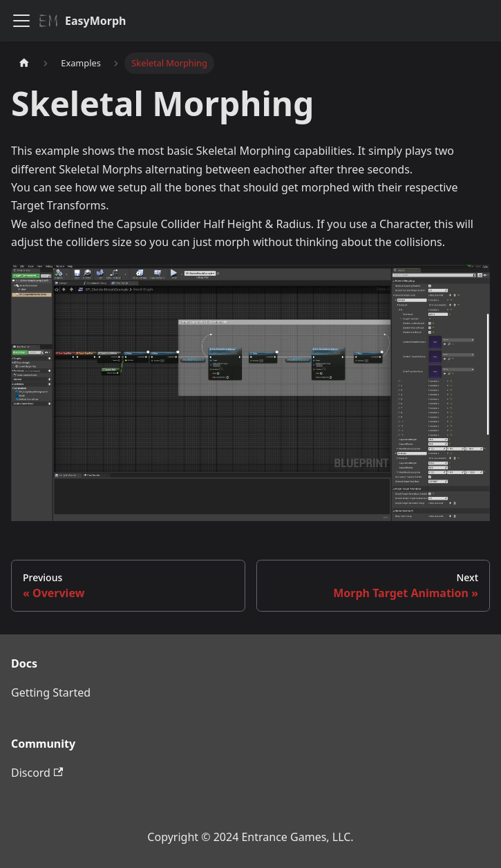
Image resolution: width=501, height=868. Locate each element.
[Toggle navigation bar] (21, 21)
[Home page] (24, 63)
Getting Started (51, 692)
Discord (37, 773)
